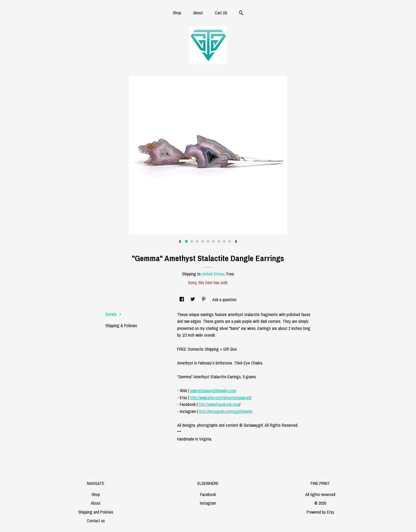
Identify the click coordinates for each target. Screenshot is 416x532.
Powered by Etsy (320, 512)
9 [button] (230, 241)
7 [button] (219, 241)
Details (113, 314)
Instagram (208, 503)
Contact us (96, 521)
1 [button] (186, 241)
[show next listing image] (236, 242)
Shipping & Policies (121, 326)
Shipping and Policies (96, 512)
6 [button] (213, 241)
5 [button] (208, 241)
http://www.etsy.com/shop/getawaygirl (221, 398)
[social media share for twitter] (193, 300)
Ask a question (224, 300)
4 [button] (203, 241)
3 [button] (197, 241)
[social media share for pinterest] (204, 300)
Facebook (208, 494)
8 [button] (224, 241)
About (198, 13)
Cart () (221, 13)
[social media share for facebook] (182, 300)
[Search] (241, 14)
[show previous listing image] (180, 242)
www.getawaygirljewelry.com (213, 390)
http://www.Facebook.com (219, 404)
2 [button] (192, 241)
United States (213, 274)
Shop (177, 13)
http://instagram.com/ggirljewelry (226, 411)
